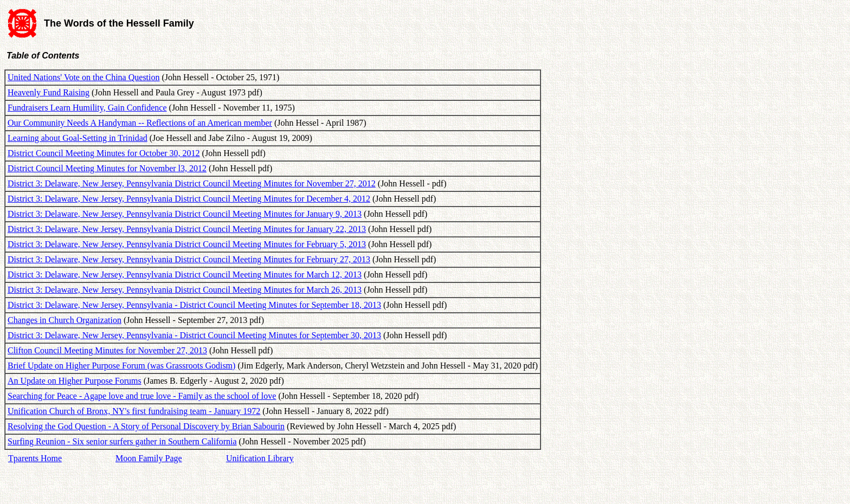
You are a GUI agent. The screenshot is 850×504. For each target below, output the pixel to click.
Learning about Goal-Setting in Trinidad (78, 138)
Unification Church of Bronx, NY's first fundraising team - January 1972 (134, 411)
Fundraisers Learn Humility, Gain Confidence (87, 108)
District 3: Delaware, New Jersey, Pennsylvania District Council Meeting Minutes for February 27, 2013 (189, 259)
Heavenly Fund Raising (49, 92)
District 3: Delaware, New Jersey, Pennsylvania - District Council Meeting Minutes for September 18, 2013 (194, 305)
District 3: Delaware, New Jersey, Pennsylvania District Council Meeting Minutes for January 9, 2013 (185, 214)
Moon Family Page (149, 458)
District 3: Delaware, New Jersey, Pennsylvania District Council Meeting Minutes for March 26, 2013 (185, 290)
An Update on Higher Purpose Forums (75, 381)
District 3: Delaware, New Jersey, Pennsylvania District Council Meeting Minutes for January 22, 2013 (187, 229)
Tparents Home (35, 458)
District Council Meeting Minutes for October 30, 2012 (104, 153)
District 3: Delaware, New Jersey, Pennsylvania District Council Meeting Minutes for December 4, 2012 (189, 199)
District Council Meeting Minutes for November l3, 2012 (107, 168)
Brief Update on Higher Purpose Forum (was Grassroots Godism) (121, 366)
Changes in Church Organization (65, 320)
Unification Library (260, 458)
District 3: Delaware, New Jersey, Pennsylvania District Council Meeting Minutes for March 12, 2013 (185, 274)
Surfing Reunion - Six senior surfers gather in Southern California (122, 441)
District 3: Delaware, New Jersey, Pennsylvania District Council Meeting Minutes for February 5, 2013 (187, 244)
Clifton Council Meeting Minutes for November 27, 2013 (107, 350)
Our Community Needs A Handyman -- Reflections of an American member (140, 123)
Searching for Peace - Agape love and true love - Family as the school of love (142, 396)
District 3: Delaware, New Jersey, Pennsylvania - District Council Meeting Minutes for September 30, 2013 (194, 335)
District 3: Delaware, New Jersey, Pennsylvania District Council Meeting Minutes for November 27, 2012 (192, 183)
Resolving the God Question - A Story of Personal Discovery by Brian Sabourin (146, 426)
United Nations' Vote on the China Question (84, 77)
